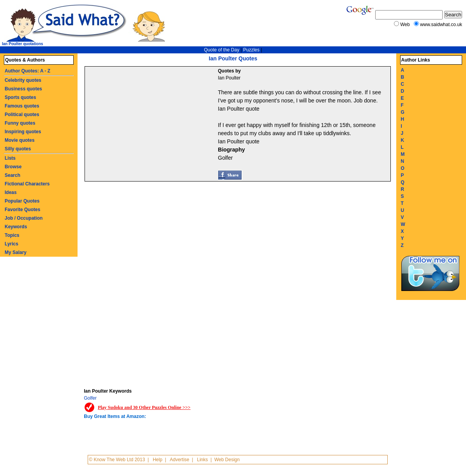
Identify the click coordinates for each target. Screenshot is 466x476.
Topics (12, 235)
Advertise (180, 460)
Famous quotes (22, 106)
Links (203, 460)
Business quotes (23, 89)
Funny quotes (20, 123)
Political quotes (22, 115)
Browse (13, 167)
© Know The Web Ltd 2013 (117, 460)
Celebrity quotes (23, 80)
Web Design (227, 460)
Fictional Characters (27, 184)
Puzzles (251, 50)
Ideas (11, 192)
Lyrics (11, 244)
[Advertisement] (152, 125)
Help (158, 460)
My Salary (16, 252)
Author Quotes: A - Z (27, 71)
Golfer (90, 398)
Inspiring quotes (23, 132)
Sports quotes (20, 97)
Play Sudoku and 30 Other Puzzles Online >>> (144, 407)
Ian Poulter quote (239, 109)
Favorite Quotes (22, 210)
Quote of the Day (222, 50)
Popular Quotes (22, 201)
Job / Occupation (24, 218)
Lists (10, 158)
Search (12, 175)
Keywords (16, 227)
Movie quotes (20, 140)
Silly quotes (18, 149)
